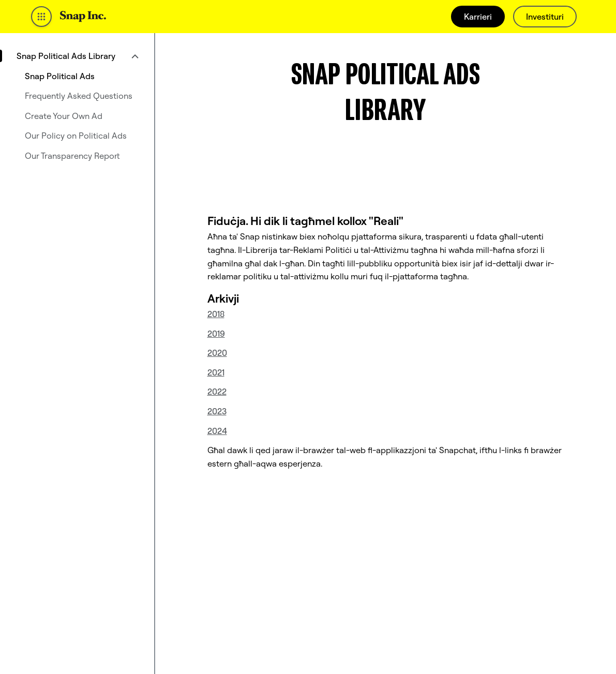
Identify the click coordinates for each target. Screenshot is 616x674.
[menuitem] (77, 56)
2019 (216, 334)
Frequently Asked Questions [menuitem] (79, 96)
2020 (217, 353)
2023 (217, 411)
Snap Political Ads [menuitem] (60, 76)
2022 (217, 392)
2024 (217, 431)
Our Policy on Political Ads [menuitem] (76, 136)
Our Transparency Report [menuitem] (72, 156)
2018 (216, 314)
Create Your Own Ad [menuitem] (64, 116)
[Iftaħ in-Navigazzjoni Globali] (41, 17)
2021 (216, 372)
